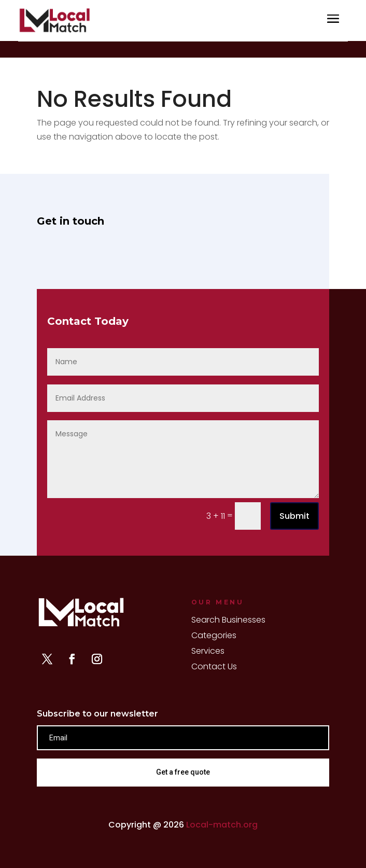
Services (208, 652)
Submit (294, 516)
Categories (214, 637)
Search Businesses (228, 621)
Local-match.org (222, 825)
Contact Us (214, 668)
